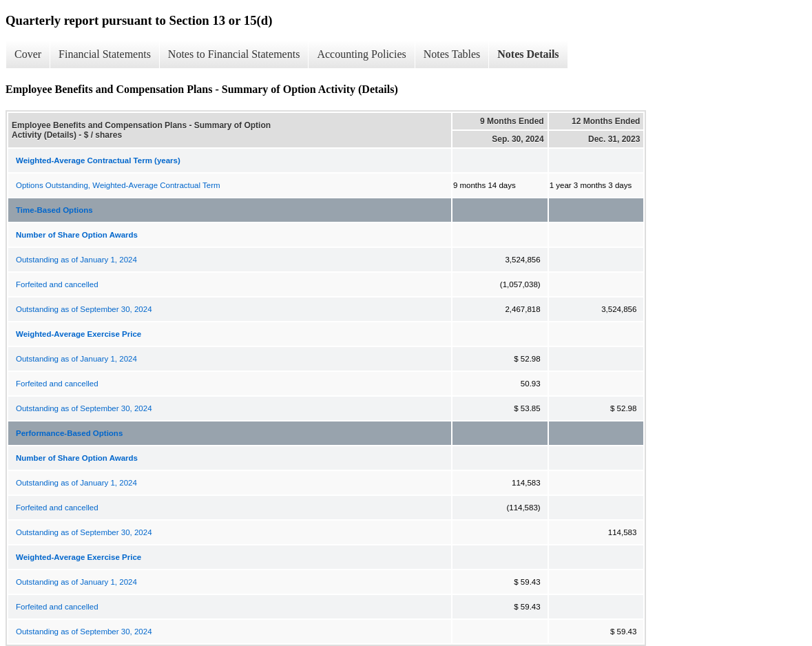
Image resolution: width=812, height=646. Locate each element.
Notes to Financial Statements (234, 54)
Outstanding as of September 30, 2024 (84, 309)
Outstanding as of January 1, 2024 (76, 260)
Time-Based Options (54, 210)
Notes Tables (452, 54)
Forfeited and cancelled (57, 284)
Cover (28, 54)
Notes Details (528, 54)
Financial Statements (105, 54)
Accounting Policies (361, 54)
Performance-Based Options (69, 433)
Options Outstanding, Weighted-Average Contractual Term (118, 185)
